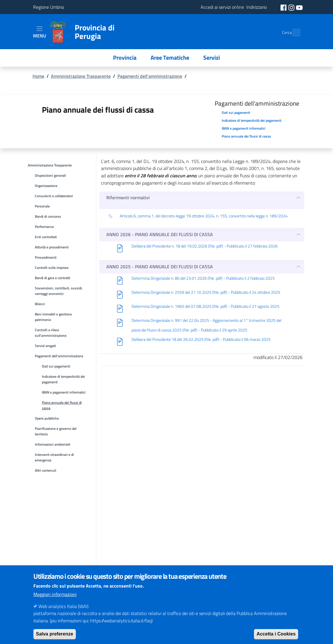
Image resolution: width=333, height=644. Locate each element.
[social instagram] (292, 7)
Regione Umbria (48, 7)
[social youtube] (299, 7)
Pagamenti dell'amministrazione (150, 76)
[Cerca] (293, 32)
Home (38, 76)
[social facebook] (284, 7)
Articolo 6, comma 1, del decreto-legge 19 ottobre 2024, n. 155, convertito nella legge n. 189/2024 (198, 216)
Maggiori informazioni (55, 602)
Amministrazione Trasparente (81, 76)
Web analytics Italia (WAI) (63, 614)
